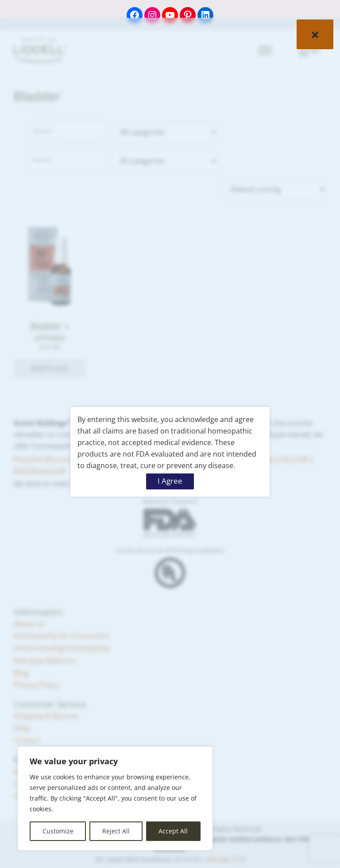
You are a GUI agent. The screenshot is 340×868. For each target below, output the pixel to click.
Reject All (116, 831)
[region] (115, 798)
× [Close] (315, 34)
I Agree (170, 481)
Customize (58, 831)
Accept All (173, 831)
